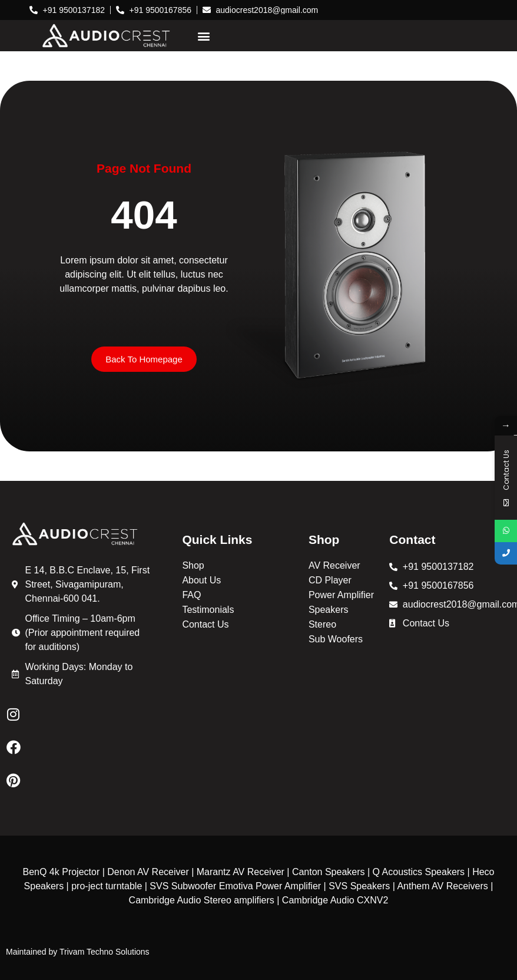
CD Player (330, 580)
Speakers (329, 610)
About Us (201, 580)
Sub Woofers (336, 639)
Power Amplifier (341, 595)
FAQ (191, 595)
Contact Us (205, 624)
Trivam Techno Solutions (105, 952)
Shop (193, 565)
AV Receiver (334, 565)
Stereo (322, 624)
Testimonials (208, 610)
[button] (203, 36)
